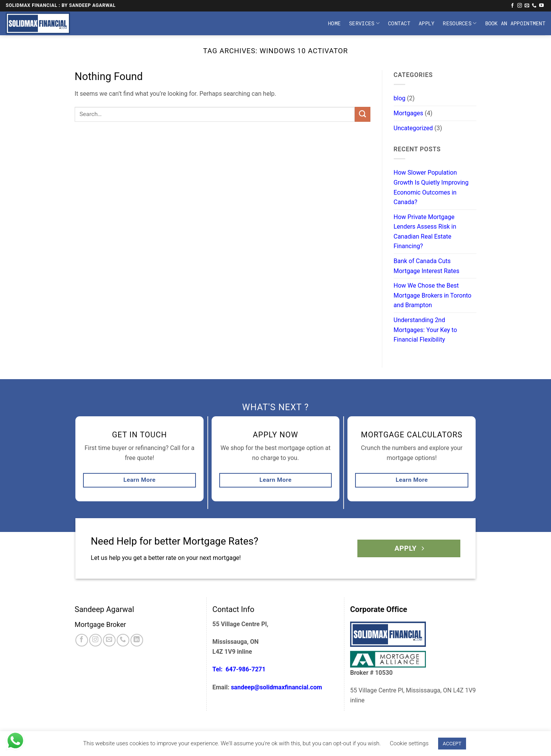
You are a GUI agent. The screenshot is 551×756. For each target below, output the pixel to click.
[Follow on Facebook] (512, 6)
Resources (460, 23)
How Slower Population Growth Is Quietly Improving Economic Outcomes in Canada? (431, 187)
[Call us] (534, 6)
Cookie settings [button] (409, 743)
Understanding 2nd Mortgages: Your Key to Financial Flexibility (425, 330)
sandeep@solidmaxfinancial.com (276, 687)
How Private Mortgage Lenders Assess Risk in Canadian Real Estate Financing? (425, 232)
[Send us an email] (527, 6)
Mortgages (409, 113)
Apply (426, 23)
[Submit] (362, 114)
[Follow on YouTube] (541, 6)
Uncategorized (413, 128)
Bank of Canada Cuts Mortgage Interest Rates (427, 266)
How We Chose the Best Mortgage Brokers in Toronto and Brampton (433, 295)
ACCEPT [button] (452, 744)
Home (334, 23)
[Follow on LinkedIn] (137, 640)
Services (364, 23)
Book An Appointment (515, 23)
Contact (399, 23)
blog (400, 98)
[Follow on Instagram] (520, 6)
